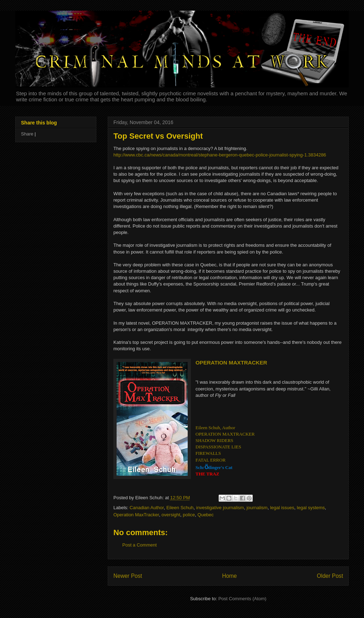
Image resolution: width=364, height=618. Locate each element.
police (189, 515)
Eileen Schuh (180, 508)
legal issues (282, 508)
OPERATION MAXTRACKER (225, 434)
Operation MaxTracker (136, 515)
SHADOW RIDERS (214, 440)
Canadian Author (147, 508)
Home (230, 576)
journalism (257, 508)
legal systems (311, 508)
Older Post (330, 576)
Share (27, 134)
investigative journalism (220, 508)
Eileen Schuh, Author (215, 428)
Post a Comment (140, 545)
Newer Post (128, 576)
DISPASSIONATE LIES (218, 447)
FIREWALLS (208, 453)
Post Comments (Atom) (242, 599)
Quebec (206, 515)
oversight (171, 515)
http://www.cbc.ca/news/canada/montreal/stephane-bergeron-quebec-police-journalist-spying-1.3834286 (220, 155)
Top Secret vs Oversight (158, 136)
